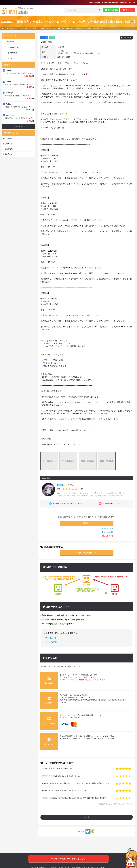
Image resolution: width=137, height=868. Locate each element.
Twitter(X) (61, 47)
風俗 (50, 42)
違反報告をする (108, 536)
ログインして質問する (87, 553)
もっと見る (87, 817)
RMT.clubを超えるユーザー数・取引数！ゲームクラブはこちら (112, 3)
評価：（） (71, 489)
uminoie (45, 783)
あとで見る (127, 38)
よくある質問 (109, 532)
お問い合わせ (8, 154)
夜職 (44, 42)
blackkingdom (47, 798)
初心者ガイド (109, 528)
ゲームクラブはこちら (69, 859)
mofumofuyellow (48, 776)
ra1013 (44, 769)
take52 (61, 485)
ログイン (128, 10)
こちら (77, 677)
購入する (87, 523)
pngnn (44, 791)
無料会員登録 (111, 10)
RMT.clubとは (8, 139)
